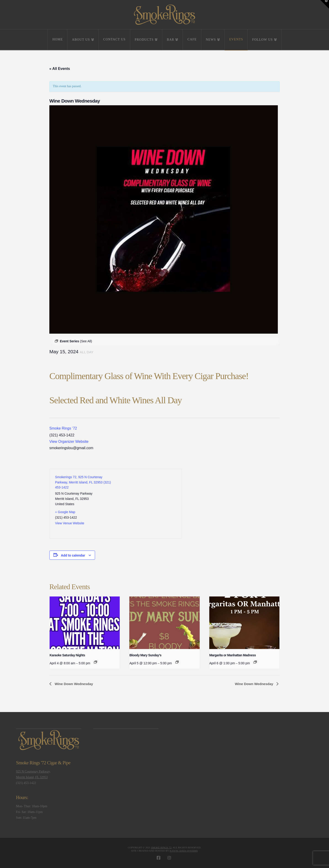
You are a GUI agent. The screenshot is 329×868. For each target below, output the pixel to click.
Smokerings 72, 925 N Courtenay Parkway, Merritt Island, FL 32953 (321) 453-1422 (83, 482)
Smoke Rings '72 (161, 847)
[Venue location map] (146, 504)
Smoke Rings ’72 (63, 428)
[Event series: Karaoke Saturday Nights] (96, 662)
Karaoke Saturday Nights (67, 655)
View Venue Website (70, 523)
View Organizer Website (69, 442)
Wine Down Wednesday (73, 684)
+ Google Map (65, 512)
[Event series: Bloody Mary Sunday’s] (177, 662)
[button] (325, 4)
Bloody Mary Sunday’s (145, 655)
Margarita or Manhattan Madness (233, 655)
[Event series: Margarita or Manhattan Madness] (255, 662)
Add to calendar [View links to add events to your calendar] (73, 555)
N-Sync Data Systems (184, 851)
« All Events (60, 69)
